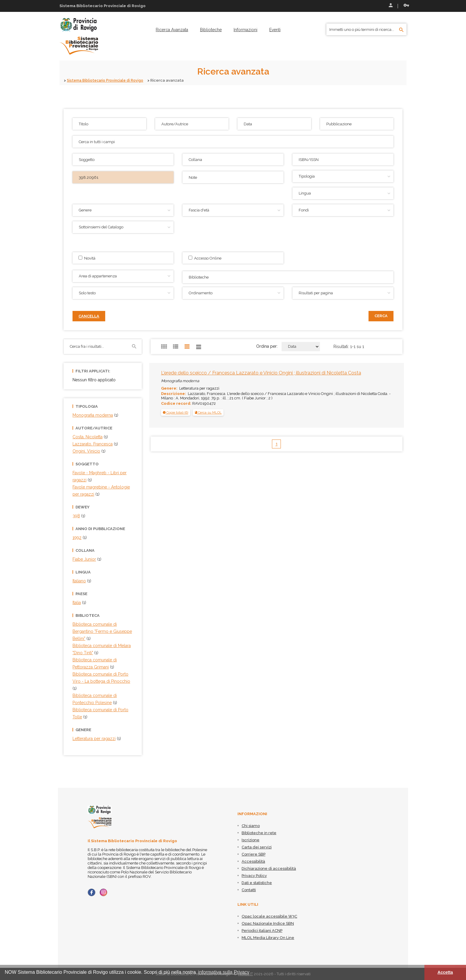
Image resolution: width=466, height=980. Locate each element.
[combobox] (288, 277)
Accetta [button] (445, 972)
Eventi (275, 30)
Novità (87, 258)
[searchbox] (289, 276)
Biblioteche (211, 30)
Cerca (381, 316)
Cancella (89, 316)
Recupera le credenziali (406, 5)
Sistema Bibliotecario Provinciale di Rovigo (108, 80)
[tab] (176, 412)
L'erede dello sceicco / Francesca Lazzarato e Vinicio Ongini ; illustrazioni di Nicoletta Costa (261, 373)
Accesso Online (205, 258)
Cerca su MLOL (208, 412)
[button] (175, 412)
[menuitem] (172, 30)
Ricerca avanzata (172, 30)
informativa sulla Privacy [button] (224, 972)
